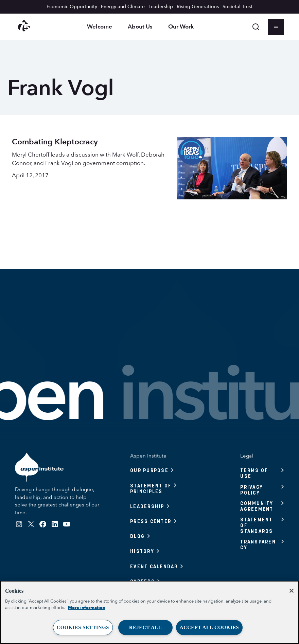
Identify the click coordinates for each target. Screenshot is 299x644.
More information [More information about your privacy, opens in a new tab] (87, 608)
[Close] (292, 591)
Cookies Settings (83, 627)
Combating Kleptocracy (55, 142)
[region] (149, 612)
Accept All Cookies (209, 627)
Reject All (145, 627)
